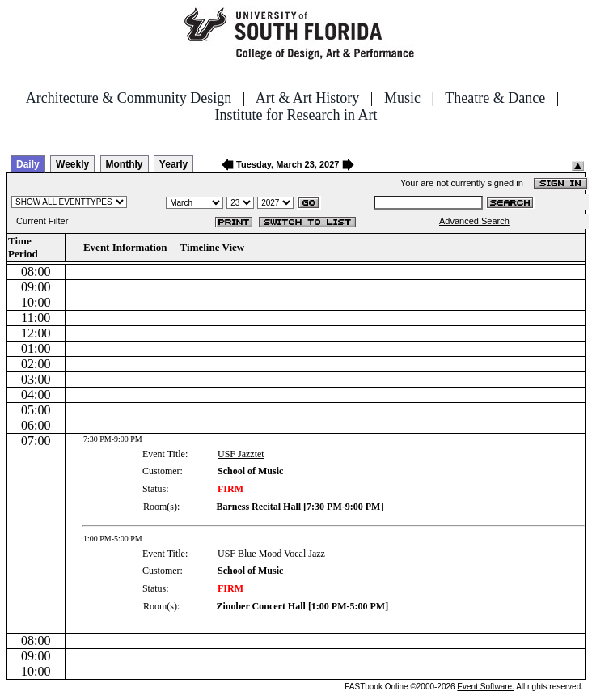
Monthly (125, 164)
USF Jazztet (241, 454)
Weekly (72, 164)
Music (402, 98)
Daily (28, 164)
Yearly (173, 164)
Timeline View (213, 247)
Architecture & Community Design (129, 98)
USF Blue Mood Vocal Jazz (271, 554)
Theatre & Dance (495, 98)
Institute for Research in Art (296, 115)
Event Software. (486, 687)
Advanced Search (474, 221)
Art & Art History (308, 98)
